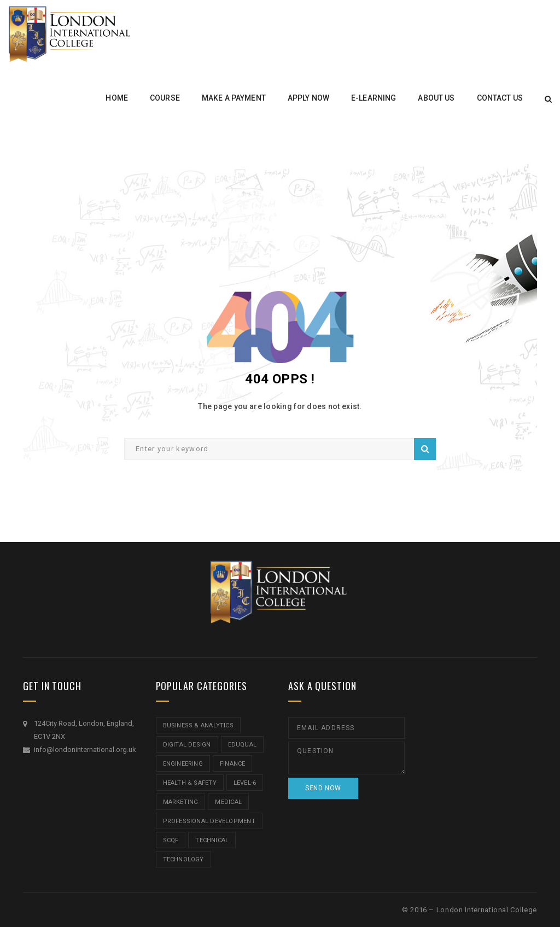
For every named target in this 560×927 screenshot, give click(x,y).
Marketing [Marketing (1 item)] (181, 802)
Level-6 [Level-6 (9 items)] (245, 783)
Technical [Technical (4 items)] (212, 840)
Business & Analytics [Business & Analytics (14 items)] (198, 725)
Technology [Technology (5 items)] (183, 859)
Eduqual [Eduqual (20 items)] (243, 745)
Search (425, 449)
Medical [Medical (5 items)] (228, 802)
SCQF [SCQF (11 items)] (171, 840)
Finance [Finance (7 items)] (233, 764)
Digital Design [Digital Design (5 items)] (187, 745)
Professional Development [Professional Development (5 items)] (209, 821)
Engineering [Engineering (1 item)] (183, 764)
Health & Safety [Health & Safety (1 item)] (190, 783)
